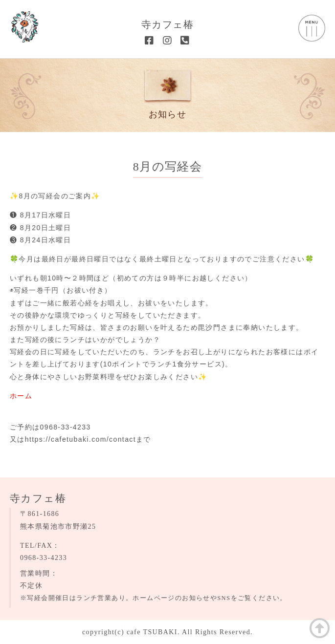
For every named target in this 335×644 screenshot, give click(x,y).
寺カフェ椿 (167, 24)
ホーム (21, 396)
